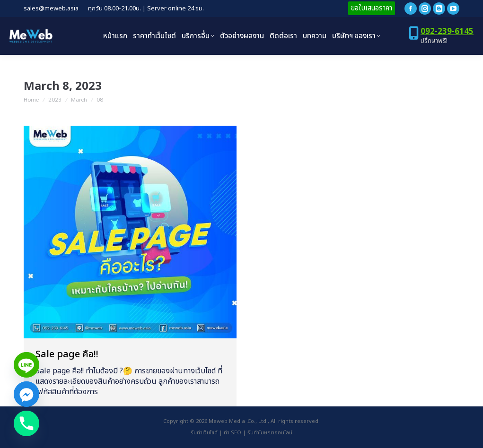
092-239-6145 (447, 32)
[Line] (26, 365)
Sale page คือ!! (67, 354)
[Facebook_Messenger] (26, 394)
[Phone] (26, 423)
